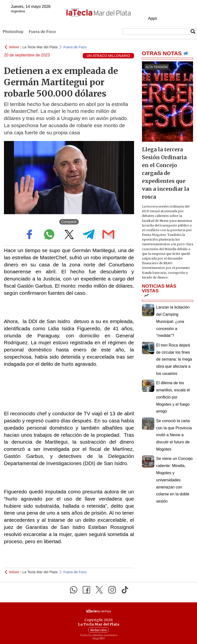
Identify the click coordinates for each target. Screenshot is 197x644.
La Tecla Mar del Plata (40, 47)
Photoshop (13, 32)
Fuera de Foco (42, 32)
